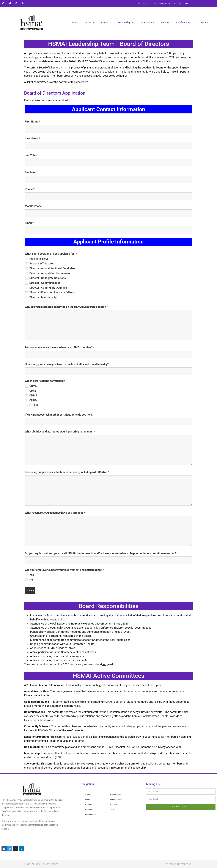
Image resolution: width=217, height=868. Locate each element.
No (31, 580)
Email (29, 223)
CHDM (33, 400)
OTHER (34, 405)
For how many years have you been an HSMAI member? (60, 347)
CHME (33, 396)
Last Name (32, 138)
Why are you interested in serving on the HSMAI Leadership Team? (66, 307)
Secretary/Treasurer (42, 264)
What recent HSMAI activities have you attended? (56, 513)
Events (106, 22)
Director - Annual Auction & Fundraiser (53, 268)
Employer (32, 172)
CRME (33, 386)
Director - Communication (45, 283)
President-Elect (39, 259)
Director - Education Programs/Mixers (52, 293)
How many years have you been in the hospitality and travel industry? (68, 364)
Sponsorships (147, 22)
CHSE (33, 391)
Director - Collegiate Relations (48, 278)
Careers (165, 22)
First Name (33, 122)
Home (75, 22)
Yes (32, 575)
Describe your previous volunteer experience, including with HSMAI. (67, 472)
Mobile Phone (33, 206)
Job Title (31, 155)
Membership (126, 22)
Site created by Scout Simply (179, 864)
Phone (30, 189)
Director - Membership (43, 297)
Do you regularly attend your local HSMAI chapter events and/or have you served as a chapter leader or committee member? (101, 553)
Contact (204, 22)
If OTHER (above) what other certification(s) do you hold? (59, 415)
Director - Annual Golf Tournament (50, 273)
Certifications (184, 22)
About (90, 22)
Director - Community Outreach (48, 288)
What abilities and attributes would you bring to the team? (61, 432)
